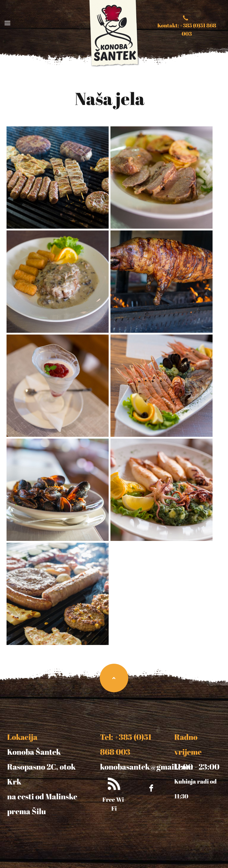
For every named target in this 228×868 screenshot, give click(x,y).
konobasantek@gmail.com (147, 767)
